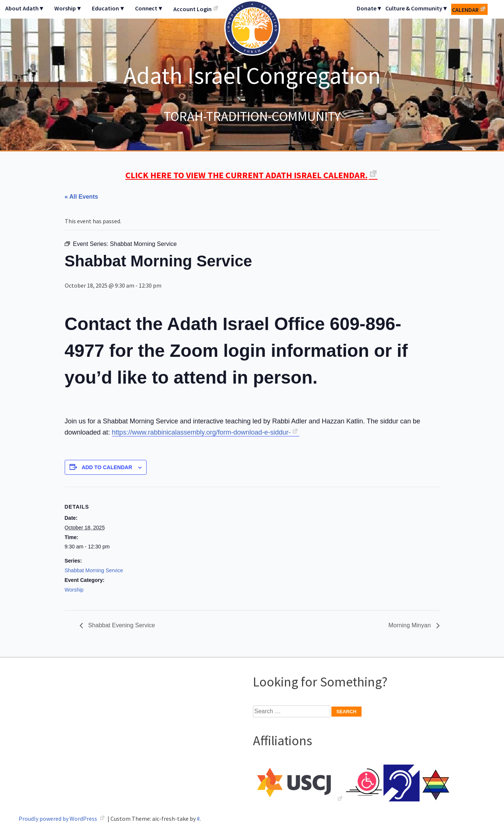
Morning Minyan (410, 625)
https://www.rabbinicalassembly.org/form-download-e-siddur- (201, 432)
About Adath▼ (25, 8)
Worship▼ (68, 8)
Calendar (465, 10)
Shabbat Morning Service (94, 570)
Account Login (192, 9)
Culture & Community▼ (417, 8)
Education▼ (108, 8)
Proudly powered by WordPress (58, 819)
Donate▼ (370, 8)
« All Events (81, 197)
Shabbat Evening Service (121, 625)
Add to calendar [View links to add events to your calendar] (107, 467)
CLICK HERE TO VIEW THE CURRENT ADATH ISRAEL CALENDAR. (246, 175)
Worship (74, 590)
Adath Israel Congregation (252, 75)
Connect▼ (149, 8)
